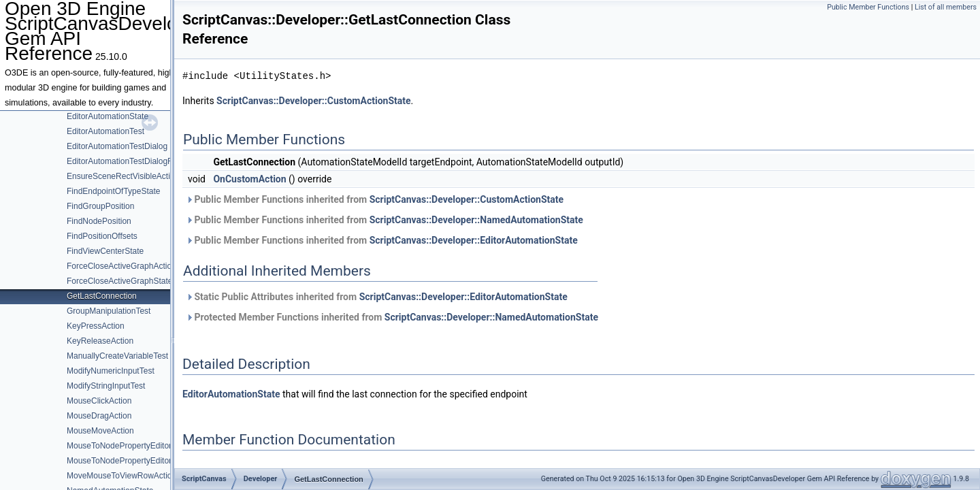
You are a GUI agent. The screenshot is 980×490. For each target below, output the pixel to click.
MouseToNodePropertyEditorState (129, 461)
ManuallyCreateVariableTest (117, 356)
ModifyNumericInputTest (111, 371)
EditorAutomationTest (105, 131)
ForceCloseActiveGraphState (119, 281)
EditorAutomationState (108, 116)
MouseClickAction (99, 401)
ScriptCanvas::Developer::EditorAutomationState (474, 240)
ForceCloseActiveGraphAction (121, 266)
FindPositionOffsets (102, 236)
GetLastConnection (102, 296)
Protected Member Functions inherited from (392, 317)
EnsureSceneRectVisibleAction (123, 176)
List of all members (946, 7)
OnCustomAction (249, 179)
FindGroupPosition (100, 206)
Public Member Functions (868, 7)
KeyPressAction (96, 326)
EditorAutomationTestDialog (117, 146)
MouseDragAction (99, 416)
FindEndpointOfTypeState (113, 191)
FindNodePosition (99, 221)
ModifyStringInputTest (106, 386)
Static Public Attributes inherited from (377, 297)
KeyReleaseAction (100, 341)
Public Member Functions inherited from (375, 199)
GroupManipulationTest (109, 311)
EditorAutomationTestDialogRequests (134, 161)
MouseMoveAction (100, 431)
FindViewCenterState (105, 251)
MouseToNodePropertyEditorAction (130, 446)
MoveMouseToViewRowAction (121, 476)
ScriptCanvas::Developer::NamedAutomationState (476, 220)
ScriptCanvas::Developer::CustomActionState (313, 101)
